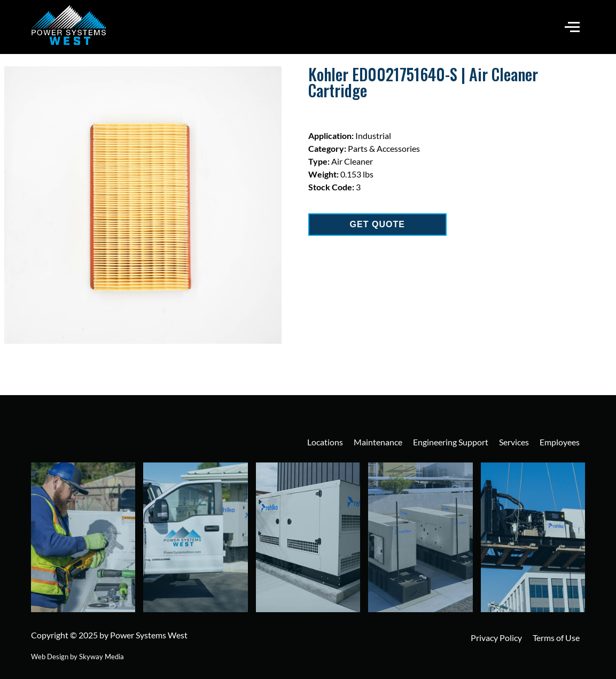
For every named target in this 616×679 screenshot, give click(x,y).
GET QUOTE (377, 224)
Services (514, 442)
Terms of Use (556, 638)
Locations (325, 442)
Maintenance (378, 442)
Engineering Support (451, 442)
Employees (560, 442)
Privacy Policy (496, 638)
